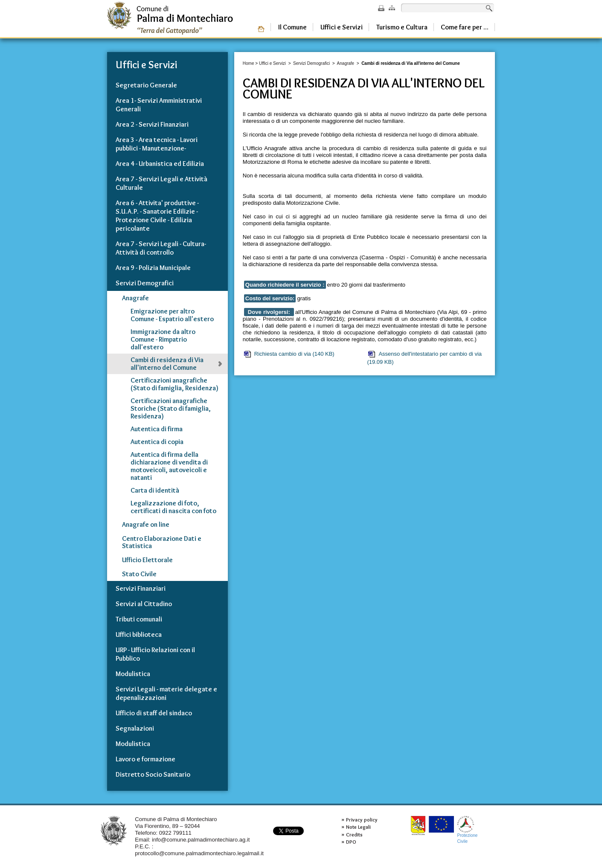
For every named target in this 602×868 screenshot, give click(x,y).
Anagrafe (346, 63)
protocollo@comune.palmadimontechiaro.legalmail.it (199, 853)
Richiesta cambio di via (289, 354)
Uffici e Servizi (272, 63)
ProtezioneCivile (468, 830)
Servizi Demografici (311, 63)
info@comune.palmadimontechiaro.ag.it (201, 840)
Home (249, 63)
